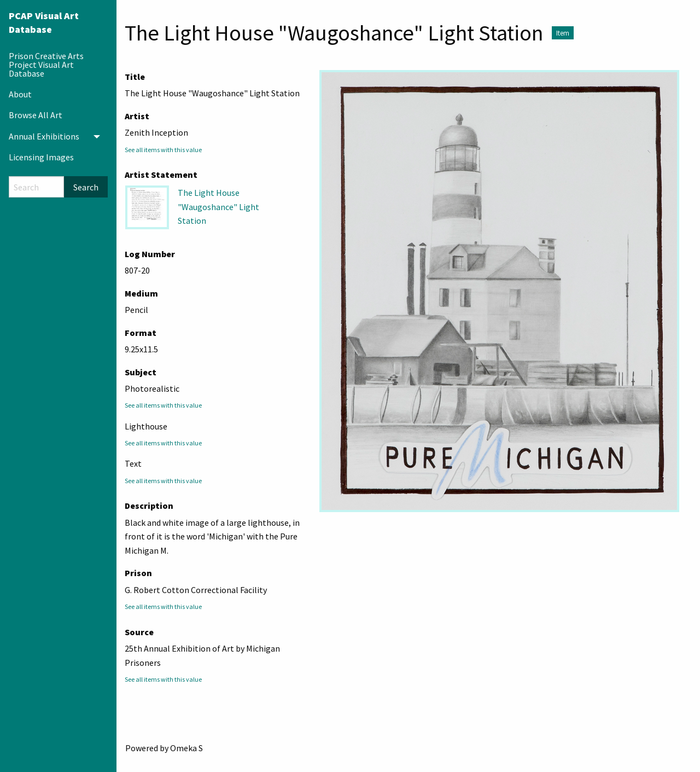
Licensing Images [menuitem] (41, 157)
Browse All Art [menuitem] (36, 115)
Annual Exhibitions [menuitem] (44, 136)
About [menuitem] (20, 94)
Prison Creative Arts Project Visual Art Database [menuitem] (46, 65)
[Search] (36, 187)
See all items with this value (163, 150)
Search (86, 187)
